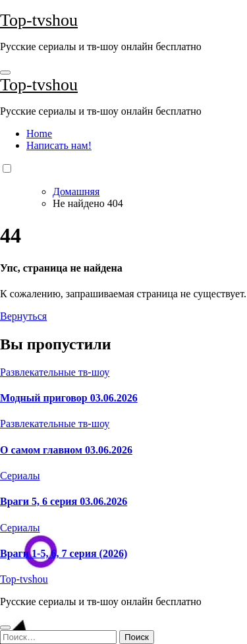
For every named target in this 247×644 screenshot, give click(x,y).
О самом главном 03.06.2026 (66, 450)
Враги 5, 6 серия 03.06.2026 (64, 501)
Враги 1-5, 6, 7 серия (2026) (64, 553)
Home (39, 133)
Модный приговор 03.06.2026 (69, 398)
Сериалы (20, 476)
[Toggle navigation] (5, 73)
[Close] (5, 628)
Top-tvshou (39, 20)
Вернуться (23, 316)
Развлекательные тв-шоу (55, 372)
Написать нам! (59, 145)
